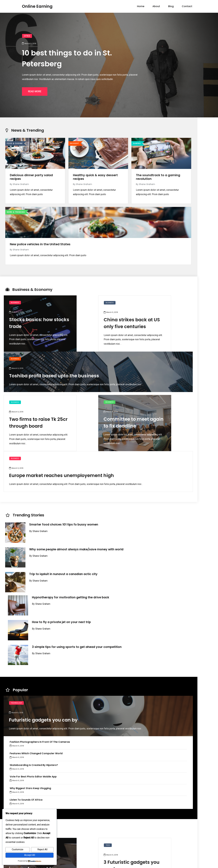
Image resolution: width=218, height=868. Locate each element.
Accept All (30, 855)
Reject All (42, 849)
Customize (18, 849)
